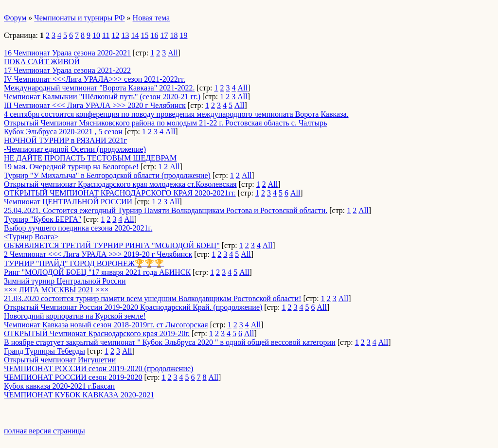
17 (164, 35)
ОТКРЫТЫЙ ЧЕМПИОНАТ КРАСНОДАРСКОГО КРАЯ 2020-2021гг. (120, 193)
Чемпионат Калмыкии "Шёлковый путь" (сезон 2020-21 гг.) (102, 97)
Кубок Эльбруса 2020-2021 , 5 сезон (63, 132)
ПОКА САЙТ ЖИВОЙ (42, 62)
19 (183, 35)
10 (96, 35)
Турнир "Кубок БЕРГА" (43, 219)
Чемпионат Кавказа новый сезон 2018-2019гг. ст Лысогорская (106, 325)
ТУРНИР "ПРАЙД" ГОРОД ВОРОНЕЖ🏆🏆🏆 (84, 263)
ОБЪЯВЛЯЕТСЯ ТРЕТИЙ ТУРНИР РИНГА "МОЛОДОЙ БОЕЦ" (112, 245)
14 (135, 35)
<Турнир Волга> (31, 237)
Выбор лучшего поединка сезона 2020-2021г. (78, 228)
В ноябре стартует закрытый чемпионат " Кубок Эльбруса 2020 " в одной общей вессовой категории (170, 342)
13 (125, 35)
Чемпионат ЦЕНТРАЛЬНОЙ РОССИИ (68, 202)
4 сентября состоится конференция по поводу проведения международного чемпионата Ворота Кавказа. (176, 114)
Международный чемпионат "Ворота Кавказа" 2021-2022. (99, 88)
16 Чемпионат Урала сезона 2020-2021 (67, 53)
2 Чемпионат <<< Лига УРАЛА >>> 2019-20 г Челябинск (98, 254)
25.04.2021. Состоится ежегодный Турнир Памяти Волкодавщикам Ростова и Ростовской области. (166, 210)
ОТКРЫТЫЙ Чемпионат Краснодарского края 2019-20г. (97, 333)
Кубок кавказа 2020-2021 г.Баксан (59, 386)
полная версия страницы (44, 431)
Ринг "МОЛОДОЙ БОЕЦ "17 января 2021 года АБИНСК (97, 272)
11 (106, 35)
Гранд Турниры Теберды (44, 351)
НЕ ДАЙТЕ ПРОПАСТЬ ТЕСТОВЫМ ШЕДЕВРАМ (90, 158)
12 (115, 35)
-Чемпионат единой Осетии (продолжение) (75, 149)
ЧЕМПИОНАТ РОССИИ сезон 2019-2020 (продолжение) (98, 368)
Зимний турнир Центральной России (65, 281)
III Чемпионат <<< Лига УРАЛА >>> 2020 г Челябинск (95, 105)
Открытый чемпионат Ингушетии (60, 360)
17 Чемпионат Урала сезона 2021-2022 (67, 70)
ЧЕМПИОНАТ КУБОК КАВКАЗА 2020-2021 (79, 395)
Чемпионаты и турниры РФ (79, 18)
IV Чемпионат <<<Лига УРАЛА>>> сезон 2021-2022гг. (95, 79)
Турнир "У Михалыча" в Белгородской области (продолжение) (107, 175)
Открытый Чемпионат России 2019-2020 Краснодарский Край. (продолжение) (133, 307)
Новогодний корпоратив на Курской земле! (75, 316)
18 (174, 35)
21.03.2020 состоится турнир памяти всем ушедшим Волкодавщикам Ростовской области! (153, 298)
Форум (15, 18)
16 (154, 35)
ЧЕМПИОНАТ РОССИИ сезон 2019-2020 (73, 377)
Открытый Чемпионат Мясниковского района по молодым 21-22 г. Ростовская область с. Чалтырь (166, 123)
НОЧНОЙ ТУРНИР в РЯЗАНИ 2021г (65, 140)
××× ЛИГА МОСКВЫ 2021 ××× (56, 290)
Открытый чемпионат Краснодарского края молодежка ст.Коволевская (120, 184)
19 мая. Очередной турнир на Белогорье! (72, 167)
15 (144, 35)
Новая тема (151, 18)
